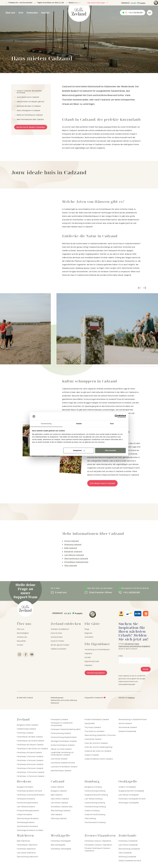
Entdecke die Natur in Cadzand (29, 106)
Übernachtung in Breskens (28, 818)
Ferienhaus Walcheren (26, 849)
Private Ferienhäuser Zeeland (97, 719)
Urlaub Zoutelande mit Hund (130, 861)
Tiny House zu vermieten (95, 731)
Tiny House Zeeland (93, 727)
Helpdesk (88, 653)
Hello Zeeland (105, 127)
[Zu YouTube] (32, 655)
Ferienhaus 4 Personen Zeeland (30, 760)
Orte (21, 13)
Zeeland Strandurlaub (127, 731)
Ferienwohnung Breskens (27, 803)
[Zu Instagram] (20, 655)
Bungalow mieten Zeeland (27, 725)
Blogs (87, 629)
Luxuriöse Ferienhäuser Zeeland (64, 767)
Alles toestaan (110, 450)
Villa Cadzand (56, 814)
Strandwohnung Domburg (95, 807)
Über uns (10, 13)
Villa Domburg (90, 818)
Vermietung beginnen (96, 673)
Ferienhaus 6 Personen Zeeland (30, 764)
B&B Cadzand (57, 795)
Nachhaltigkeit (23, 633)
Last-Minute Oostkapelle (129, 795)
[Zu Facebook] (26, 655)
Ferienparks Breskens (26, 799)
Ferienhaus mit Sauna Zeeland (29, 752)
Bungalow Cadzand (59, 791)
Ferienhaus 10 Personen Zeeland (31, 772)
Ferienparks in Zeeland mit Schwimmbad (62, 724)
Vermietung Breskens (26, 822)
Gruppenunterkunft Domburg (96, 795)
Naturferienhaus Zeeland (61, 771)
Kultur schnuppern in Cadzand (28, 111)
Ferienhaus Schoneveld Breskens (31, 795)
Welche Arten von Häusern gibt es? (31, 102)
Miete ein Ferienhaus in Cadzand (30, 115)
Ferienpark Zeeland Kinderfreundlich (66, 729)
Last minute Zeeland (59, 759)
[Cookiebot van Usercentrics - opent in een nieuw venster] (116, 416)
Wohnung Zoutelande (127, 857)
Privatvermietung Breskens (28, 811)
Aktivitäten (89, 637)
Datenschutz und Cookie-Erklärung (64, 700)
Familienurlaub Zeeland (26, 729)
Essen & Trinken (57, 641)
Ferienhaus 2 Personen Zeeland (30, 756)
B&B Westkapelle (58, 845)
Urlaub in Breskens (25, 814)
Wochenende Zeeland (128, 727)
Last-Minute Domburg (93, 799)
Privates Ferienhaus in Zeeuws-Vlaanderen (98, 849)
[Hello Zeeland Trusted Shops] (156, 3)
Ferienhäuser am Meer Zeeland (30, 737)
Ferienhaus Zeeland (25, 733)
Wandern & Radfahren (60, 629)
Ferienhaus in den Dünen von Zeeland (32, 749)
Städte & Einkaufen (59, 649)
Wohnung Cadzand (59, 818)
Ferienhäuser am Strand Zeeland (30, 741)
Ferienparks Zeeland (59, 719)
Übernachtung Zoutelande (129, 849)
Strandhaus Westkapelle (61, 849)
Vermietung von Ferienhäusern (97, 649)
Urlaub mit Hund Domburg (95, 814)
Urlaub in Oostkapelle (127, 787)
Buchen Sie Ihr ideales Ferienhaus (31, 127)
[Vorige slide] (139, 288)
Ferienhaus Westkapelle (61, 841)
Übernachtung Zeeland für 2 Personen (100, 735)
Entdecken (32, 13)
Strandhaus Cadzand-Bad (62, 807)
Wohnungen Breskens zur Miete (30, 830)
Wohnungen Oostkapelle (129, 803)
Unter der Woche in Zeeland (96, 743)
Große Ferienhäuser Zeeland (63, 745)
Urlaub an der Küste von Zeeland (98, 751)
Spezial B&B (90, 723)
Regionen (88, 633)
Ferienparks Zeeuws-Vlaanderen (98, 845)
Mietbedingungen (57, 698)
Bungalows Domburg (93, 787)
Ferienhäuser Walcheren (27, 845)
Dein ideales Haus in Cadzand (102, 483)
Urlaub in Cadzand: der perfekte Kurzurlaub (29, 92)
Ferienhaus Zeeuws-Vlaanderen (98, 841)
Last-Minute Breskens (26, 807)
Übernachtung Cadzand (61, 811)
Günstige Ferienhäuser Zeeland (64, 741)
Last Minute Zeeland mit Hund (63, 763)
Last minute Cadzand (59, 803)
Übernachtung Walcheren (28, 857)
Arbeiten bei (22, 637)
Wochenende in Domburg (95, 822)
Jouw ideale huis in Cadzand (28, 97)
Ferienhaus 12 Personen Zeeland (31, 776)
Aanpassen (79, 450)
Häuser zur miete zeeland (61, 749)
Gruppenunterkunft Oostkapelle (131, 791)
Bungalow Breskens (25, 787)
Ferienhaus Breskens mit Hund (29, 791)
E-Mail (121, 656)
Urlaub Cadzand (57, 787)
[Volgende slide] (144, 288)
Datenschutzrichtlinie (127, 681)
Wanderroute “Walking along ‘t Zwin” (79, 268)
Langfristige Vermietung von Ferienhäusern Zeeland (62, 754)
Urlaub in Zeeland (92, 755)
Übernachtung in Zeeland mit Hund (132, 719)
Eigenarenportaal (92, 661)
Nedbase (131, 698)
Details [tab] (79, 424)
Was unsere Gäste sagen (96, 3)
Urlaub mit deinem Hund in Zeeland (99, 759)
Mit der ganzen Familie (60, 645)
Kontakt (45, 13)
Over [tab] (112, 424)
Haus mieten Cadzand (60, 799)
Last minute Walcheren (26, 853)
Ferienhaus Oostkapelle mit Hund (132, 799)
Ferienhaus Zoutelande (128, 841)
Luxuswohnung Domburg (95, 803)
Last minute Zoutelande (128, 845)
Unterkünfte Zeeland (93, 739)
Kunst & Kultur (57, 633)
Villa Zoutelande (125, 853)
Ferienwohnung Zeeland (61, 733)
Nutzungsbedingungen (127, 684)
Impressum (55, 703)
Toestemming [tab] (46, 424)
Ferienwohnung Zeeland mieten (64, 737)
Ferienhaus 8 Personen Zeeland (30, 768)
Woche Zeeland (125, 723)
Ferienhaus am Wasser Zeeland (30, 745)
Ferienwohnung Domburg (95, 791)
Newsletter (21, 641)
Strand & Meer (57, 637)
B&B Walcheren (23, 841)
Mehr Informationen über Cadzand (30, 120)
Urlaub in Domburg (92, 811)
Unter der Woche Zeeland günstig (98, 747)
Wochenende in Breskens (28, 826)
